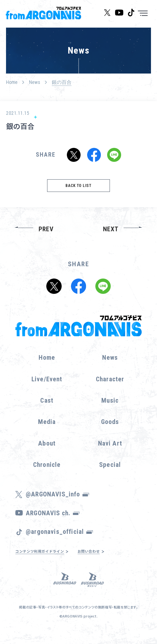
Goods (110, 429)
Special (110, 471)
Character (110, 386)
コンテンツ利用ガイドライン (45, 558)
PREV (46, 236)
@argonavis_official (59, 538)
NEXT (111, 236)
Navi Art (110, 450)
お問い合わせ (102, 558)
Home (12, 82)
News (35, 82)
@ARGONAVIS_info (57, 501)
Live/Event (47, 386)
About (47, 450)
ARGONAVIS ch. (53, 520)
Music (110, 407)
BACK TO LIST (78, 191)
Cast (47, 407)
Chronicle (47, 471)
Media (47, 429)
